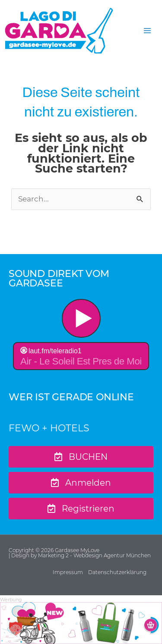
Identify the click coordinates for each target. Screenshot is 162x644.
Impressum (68, 572)
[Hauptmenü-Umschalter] (147, 31)
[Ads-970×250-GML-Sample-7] (81, 622)
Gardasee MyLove (78, 550)
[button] (16, 628)
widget (81, 336)
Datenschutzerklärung (117, 572)
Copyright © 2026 (32, 550)
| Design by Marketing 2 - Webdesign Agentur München (80, 555)
